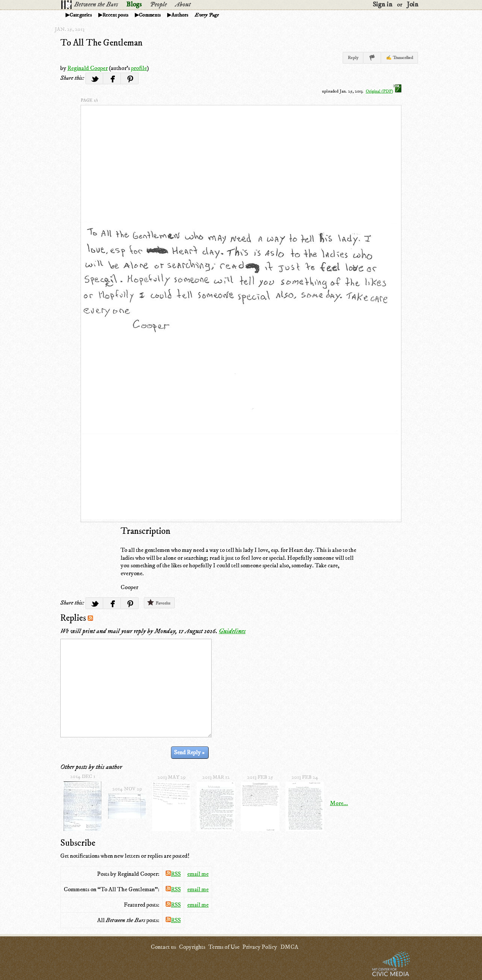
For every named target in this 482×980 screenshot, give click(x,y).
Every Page (207, 15)
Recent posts (115, 15)
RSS (173, 874)
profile (139, 68)
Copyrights (192, 947)
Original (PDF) (384, 91)
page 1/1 (89, 100)
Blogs (134, 5)
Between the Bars (96, 5)
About (183, 5)
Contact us (163, 947)
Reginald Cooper (88, 68)
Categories (81, 15)
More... (339, 803)
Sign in (383, 5)
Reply (353, 58)
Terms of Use (224, 947)
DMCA (289, 947)
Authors (180, 15)
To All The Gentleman (101, 43)
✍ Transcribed (400, 58)
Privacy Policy (260, 947)
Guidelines (232, 631)
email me (198, 874)
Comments (150, 15)
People (158, 5)
